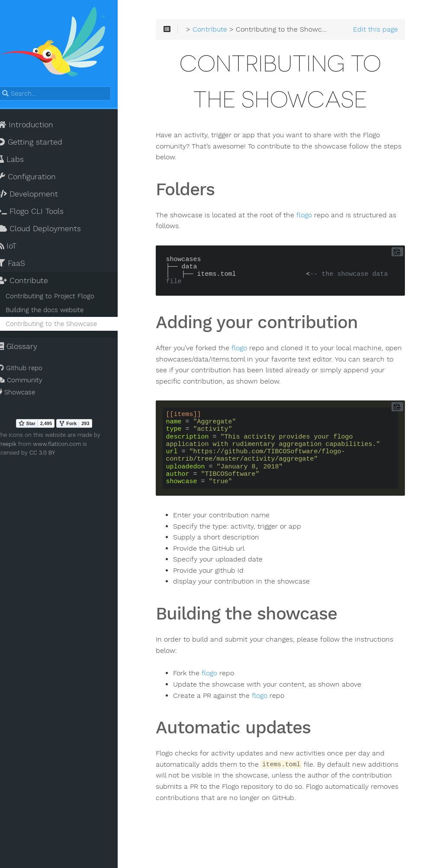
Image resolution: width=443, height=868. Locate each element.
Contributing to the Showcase (61, 326)
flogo (320, 217)
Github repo (29, 370)
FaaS (21, 265)
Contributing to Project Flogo (59, 298)
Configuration (36, 178)
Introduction (35, 126)
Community (29, 382)
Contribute (32, 282)
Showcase (26, 394)
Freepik (16, 446)
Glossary (27, 348)
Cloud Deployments (49, 230)
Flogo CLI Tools (40, 213)
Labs (20, 161)
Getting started (39, 144)
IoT (16, 248)
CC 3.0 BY (28, 454)
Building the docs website (54, 312)
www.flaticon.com (66, 446)
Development (37, 196)
